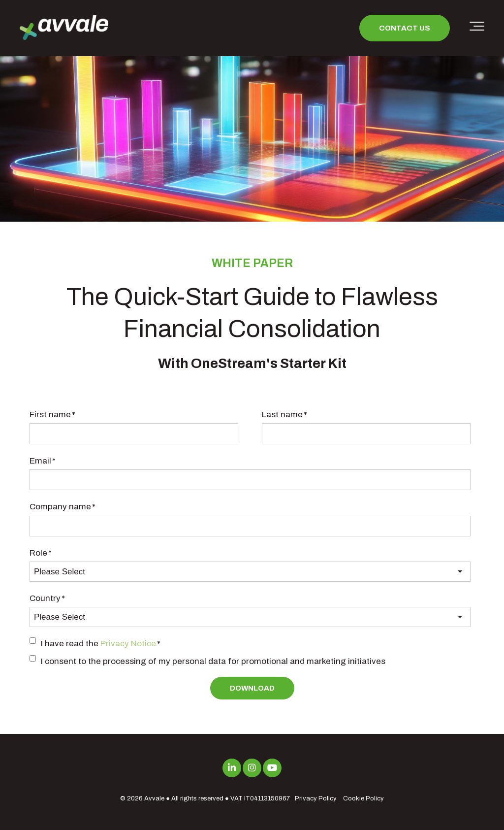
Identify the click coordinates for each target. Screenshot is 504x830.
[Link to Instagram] (252, 768)
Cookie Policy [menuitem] (363, 798)
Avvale (154, 798)
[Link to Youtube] (272, 768)
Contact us (405, 28)
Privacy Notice (128, 644)
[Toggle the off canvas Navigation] (477, 28)
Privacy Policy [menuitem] (316, 798)
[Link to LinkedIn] (232, 768)
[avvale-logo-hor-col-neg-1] (64, 28)
